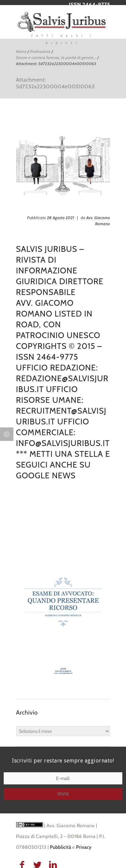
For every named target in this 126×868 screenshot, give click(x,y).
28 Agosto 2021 (61, 218)
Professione (40, 51)
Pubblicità (61, 847)
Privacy (84, 847)
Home (21, 51)
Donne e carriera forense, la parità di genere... (56, 57)
